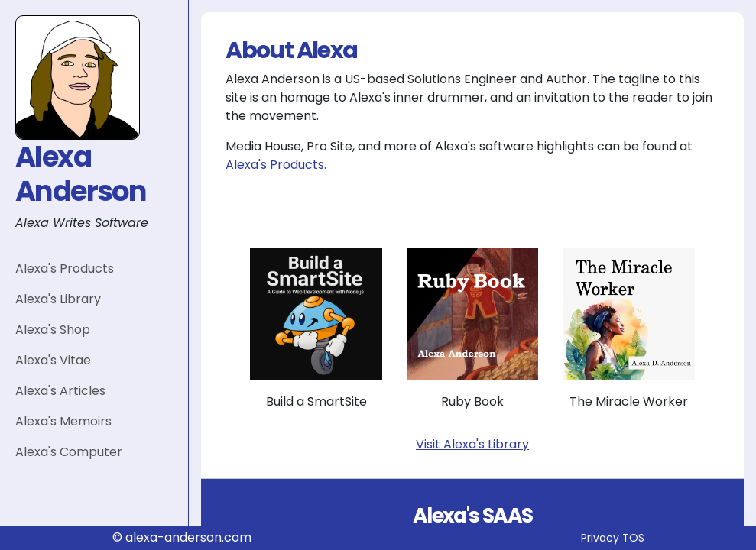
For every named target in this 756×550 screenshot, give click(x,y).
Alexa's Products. (276, 165)
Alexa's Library (58, 299)
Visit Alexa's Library (472, 444)
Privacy (600, 538)
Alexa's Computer (69, 452)
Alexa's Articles (60, 391)
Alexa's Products (65, 269)
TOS (633, 538)
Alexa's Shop (53, 330)
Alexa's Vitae (53, 360)
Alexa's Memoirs (63, 421)
